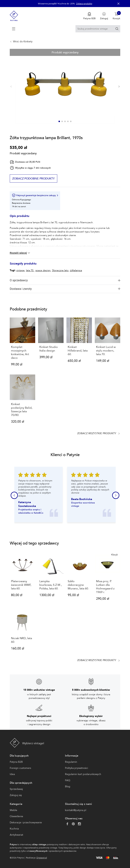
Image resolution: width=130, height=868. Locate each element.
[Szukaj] (117, 29)
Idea (12, 774)
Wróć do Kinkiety (23, 42)
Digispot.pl (42, 858)
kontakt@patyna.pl (76, 810)
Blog (68, 787)
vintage (20, 270)
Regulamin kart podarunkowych (83, 774)
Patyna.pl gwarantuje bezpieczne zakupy (35, 195)
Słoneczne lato (60, 270)
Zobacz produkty (84, 4)
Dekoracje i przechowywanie (26, 823)
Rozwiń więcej (20, 253)
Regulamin (71, 762)
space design (43, 270)
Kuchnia (14, 829)
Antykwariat (16, 835)
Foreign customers (20, 768)
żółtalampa (76, 270)
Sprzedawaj (16, 789)
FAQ (68, 780)
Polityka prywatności (76, 768)
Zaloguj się (16, 795)
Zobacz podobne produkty (33, 179)
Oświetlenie (16, 816)
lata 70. (30, 270)
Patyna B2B (16, 762)
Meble (13, 810)
